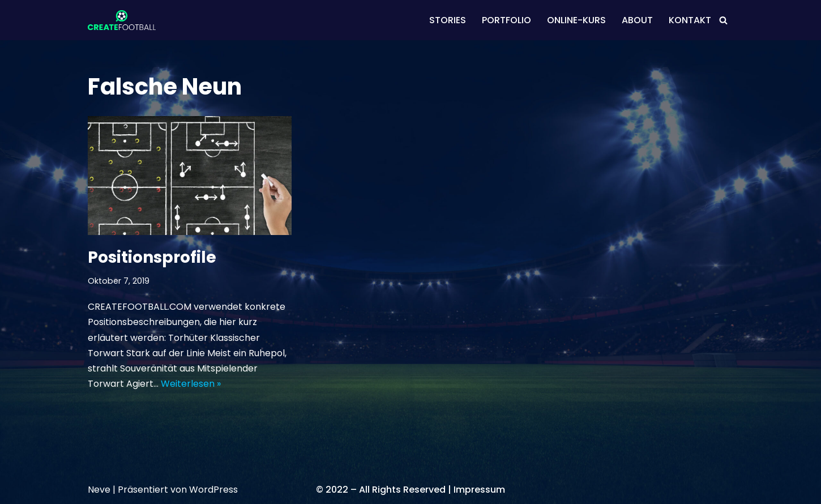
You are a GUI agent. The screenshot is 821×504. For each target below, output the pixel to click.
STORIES (448, 20)
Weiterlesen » (191, 384)
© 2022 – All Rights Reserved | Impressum (411, 490)
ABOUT (637, 20)
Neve (99, 490)
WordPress (213, 490)
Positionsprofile (152, 257)
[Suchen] (723, 20)
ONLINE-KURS (576, 20)
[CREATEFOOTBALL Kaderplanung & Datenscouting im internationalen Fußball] (122, 20)
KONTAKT (690, 20)
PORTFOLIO (506, 20)
